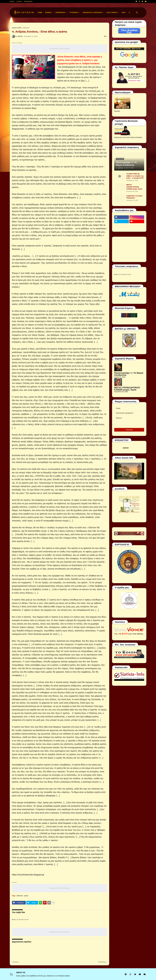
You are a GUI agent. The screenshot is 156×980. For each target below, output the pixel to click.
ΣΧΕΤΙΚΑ (19, 2)
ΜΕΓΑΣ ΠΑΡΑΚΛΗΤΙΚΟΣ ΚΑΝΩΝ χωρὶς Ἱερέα (134, 187)
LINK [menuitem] (123, 12)
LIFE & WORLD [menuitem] (112, 12)
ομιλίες (26, 896)
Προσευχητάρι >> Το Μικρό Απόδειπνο (126, 164)
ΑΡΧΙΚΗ (12, 2)
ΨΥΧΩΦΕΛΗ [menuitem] (74, 12)
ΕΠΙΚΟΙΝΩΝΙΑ (28, 2)
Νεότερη (16, 962)
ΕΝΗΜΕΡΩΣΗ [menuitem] (60, 12)
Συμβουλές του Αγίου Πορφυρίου (134, 197)
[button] (129, 13)
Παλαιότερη (102, 962)
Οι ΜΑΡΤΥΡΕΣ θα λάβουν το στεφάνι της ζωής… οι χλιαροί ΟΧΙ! (135, 176)
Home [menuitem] (40, 12)
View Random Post (129, 31)
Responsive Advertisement (59, 48)
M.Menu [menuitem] (48, 12)
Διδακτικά (26, 28)
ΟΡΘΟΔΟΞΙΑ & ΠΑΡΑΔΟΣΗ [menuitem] (92, 12)
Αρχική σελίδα (17, 28)
